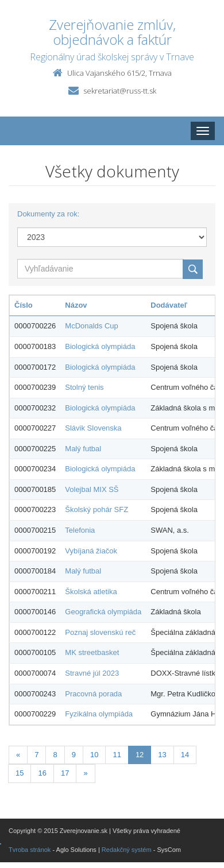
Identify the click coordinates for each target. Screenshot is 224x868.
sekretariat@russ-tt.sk (120, 91)
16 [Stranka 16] (42, 773)
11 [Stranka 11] (117, 755)
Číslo (24, 305)
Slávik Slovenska (93, 428)
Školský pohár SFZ (96, 509)
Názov (76, 305)
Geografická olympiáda (103, 612)
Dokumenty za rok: (48, 214)
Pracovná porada (93, 694)
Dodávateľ (169, 305)
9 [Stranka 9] (74, 755)
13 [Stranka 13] (162, 755)
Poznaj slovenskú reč (100, 632)
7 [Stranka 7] (36, 755)
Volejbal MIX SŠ (92, 489)
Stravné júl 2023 (92, 673)
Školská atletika (91, 592)
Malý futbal (83, 449)
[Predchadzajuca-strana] (18, 755)
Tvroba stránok (30, 850)
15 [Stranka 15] (20, 773)
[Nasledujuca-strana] (85, 774)
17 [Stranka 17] (65, 773)
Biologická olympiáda (100, 346)
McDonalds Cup (92, 326)
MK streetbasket (92, 652)
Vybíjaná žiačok (91, 551)
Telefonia (80, 530)
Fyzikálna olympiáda (99, 714)
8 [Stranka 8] (55, 755)
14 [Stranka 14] (185, 755)
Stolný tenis (84, 387)
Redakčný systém (127, 850)
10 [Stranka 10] (94, 755)
